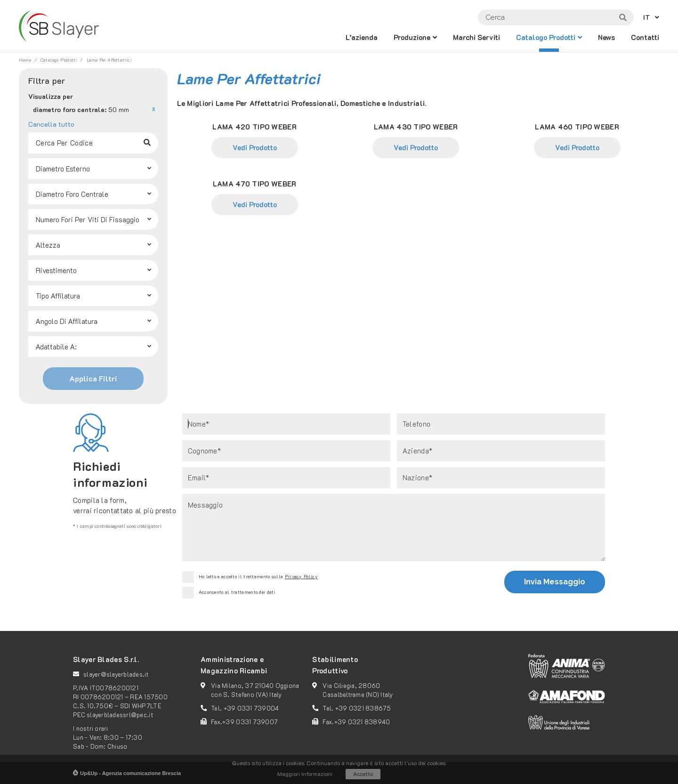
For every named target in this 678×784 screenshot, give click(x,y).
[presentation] (382, 584)
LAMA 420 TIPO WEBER (254, 127)
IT (647, 17)
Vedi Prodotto (255, 147)
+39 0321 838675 (363, 708)
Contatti (645, 37)
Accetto (363, 774)
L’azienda (362, 37)
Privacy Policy (301, 577)
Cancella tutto (51, 124)
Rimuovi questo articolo (153, 109)
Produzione (412, 37)
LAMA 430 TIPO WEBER (416, 127)
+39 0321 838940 (362, 722)
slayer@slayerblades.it (116, 674)
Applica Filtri (93, 378)
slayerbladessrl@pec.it (120, 715)
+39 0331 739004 (251, 708)
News (606, 37)
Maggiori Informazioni (305, 774)
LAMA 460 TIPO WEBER (577, 127)
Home (25, 60)
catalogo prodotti (546, 37)
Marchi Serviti (476, 37)
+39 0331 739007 (250, 722)
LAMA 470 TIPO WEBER (255, 184)
